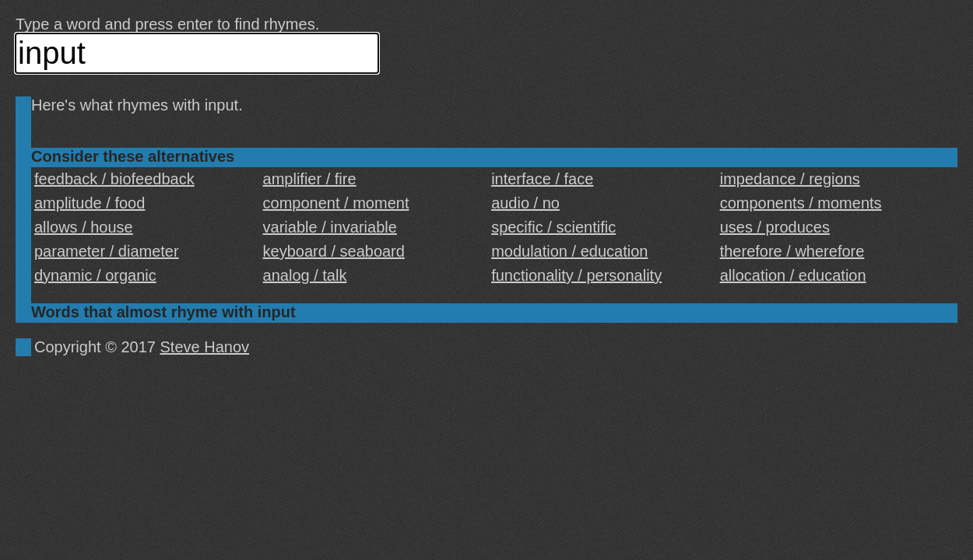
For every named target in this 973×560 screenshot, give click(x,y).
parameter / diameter (107, 251)
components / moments (801, 203)
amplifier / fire (310, 179)
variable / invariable (330, 227)
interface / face (542, 179)
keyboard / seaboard (334, 251)
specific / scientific (553, 227)
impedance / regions (790, 179)
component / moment (336, 203)
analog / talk (305, 275)
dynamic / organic (95, 275)
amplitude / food (90, 203)
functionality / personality (576, 275)
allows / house (84, 227)
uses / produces (775, 227)
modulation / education (569, 251)
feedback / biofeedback (114, 179)
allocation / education (793, 275)
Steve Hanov (205, 347)
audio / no (525, 203)
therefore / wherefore (792, 251)
